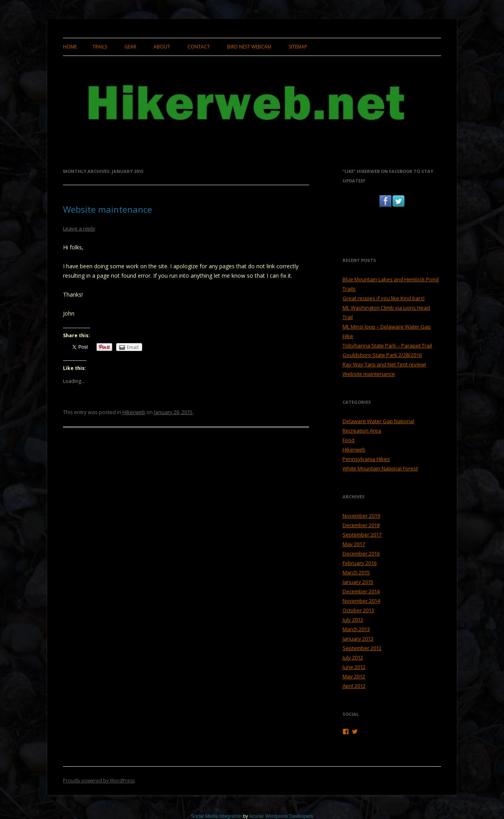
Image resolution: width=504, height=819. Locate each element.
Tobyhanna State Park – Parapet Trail (387, 345)
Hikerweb (134, 412)
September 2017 (362, 535)
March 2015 (356, 572)
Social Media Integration (216, 816)
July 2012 (353, 657)
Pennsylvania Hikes (366, 459)
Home (70, 47)
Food (348, 440)
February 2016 (359, 563)
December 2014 (361, 591)
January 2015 (358, 582)
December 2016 (361, 553)
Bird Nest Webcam (249, 47)
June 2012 (354, 667)
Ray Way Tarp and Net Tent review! (384, 364)
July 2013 (353, 620)
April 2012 (354, 686)
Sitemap (298, 47)
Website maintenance (107, 209)
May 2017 (354, 544)
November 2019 (361, 516)
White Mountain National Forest (380, 468)
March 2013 (356, 629)
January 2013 (358, 639)
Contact (199, 47)
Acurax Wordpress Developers (281, 816)
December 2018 (361, 525)
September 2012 (362, 648)
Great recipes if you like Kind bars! (384, 298)
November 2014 (361, 601)
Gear (130, 47)
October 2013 (358, 610)
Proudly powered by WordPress (99, 781)
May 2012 (354, 676)
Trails (100, 47)
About (162, 47)
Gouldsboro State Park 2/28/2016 (382, 355)
